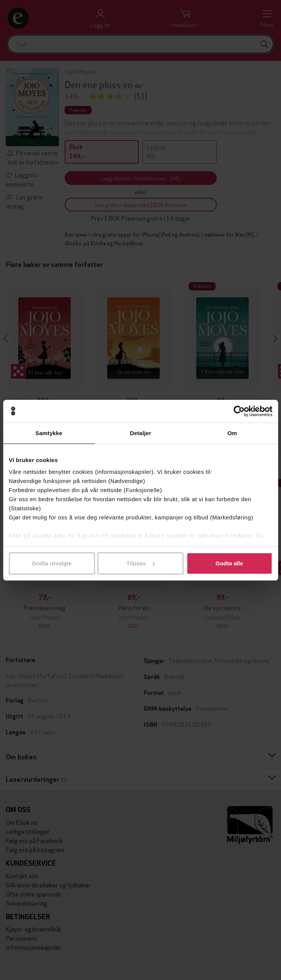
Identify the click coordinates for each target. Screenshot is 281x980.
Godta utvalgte (52, 563)
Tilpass (141, 563)
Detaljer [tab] (141, 433)
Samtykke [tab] (49, 433)
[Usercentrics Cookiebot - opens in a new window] (239, 411)
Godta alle (229, 563)
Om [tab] (232, 433)
